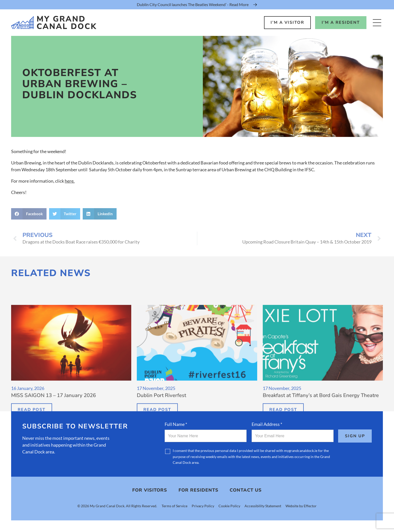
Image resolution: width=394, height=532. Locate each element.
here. (70, 181)
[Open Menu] (377, 23)
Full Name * (176, 424)
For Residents (199, 491)
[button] (29, 214)
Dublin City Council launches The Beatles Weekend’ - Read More (193, 4)
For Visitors (150, 491)
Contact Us (246, 491)
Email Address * (267, 424)
